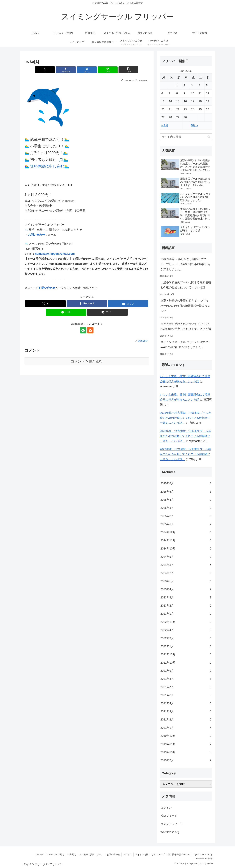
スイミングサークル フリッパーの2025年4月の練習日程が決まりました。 (185, 345)
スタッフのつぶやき (203, 854)
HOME (40, 854)
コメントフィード (172, 824)
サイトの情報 (142, 854)
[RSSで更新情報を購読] (90, 330)
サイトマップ (158, 854)
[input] (186, 137)
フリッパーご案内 (55, 854)
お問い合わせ (37, 235)
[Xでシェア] (45, 70)
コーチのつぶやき (204, 858)
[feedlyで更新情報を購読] (83, 330)
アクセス (128, 854)
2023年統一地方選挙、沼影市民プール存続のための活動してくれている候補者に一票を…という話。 (185, 418)
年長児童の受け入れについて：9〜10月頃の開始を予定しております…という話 (186, 326)
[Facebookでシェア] (66, 70)
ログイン (166, 808)
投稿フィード (169, 816)
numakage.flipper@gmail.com (55, 254)
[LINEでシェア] (108, 70)
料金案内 (72, 854)
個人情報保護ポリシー (179, 854)
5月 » (194, 125)
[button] (128, 70)
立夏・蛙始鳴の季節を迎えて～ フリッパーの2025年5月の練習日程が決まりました (185, 306)
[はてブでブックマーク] (87, 70)
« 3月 (165, 125)
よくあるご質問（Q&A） (91, 854)
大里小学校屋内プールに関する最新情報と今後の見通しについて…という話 (186, 285)
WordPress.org (170, 832)
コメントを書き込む (87, 361)
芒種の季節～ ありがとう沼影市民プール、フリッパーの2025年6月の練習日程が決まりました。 (185, 264)
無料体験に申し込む (47, 166)
